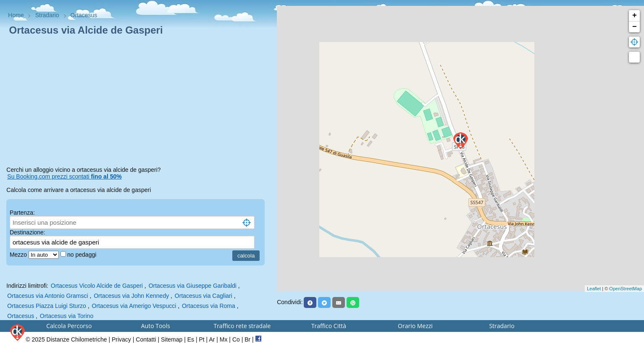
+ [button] (635, 16)
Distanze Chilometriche (77, 339)
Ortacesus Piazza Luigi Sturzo (47, 306)
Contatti (146, 339)
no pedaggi (83, 255)
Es (191, 339)
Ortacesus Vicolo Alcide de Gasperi (97, 286)
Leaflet (594, 289)
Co (236, 339)
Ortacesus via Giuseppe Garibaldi (193, 286)
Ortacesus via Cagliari (204, 296)
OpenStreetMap (626, 289)
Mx (224, 339)
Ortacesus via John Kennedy (131, 296)
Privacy (121, 339)
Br (247, 339)
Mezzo (19, 255)
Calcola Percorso (69, 326)
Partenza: (22, 213)
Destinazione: (28, 232)
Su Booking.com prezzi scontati (64, 176)
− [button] (635, 27)
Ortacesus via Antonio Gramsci (47, 296)
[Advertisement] (138, 103)
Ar (212, 339)
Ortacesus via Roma (209, 306)
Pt (201, 339)
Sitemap (172, 339)
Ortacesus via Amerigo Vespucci (134, 306)
